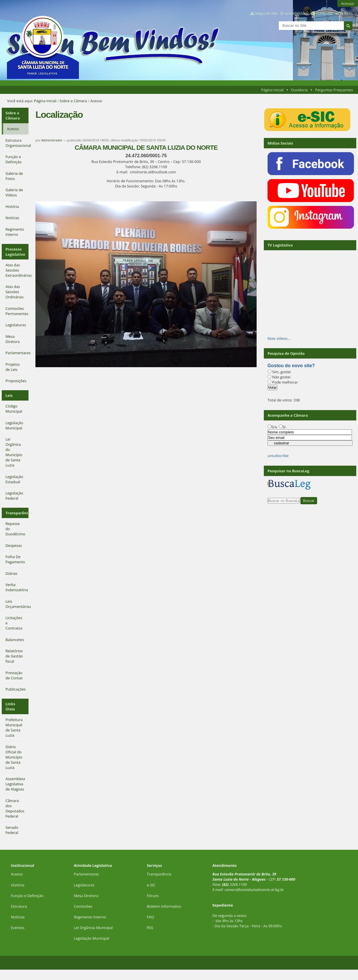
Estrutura (19, 906)
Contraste (324, 13)
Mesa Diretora (86, 896)
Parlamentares (86, 874)
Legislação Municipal (91, 938)
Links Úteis (10, 706)
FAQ (150, 917)
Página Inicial (272, 90)
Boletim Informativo (164, 906)
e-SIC (151, 885)
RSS (150, 928)
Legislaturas (84, 885)
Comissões (83, 906)
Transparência (17, 513)
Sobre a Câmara (73, 101)
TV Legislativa (280, 245)
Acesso (17, 874)
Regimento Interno (90, 917)
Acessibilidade (297, 13)
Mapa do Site (266, 13)
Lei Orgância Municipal (93, 928)
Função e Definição (27, 896)
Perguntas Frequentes (334, 90)
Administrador (52, 140)
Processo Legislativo (15, 252)
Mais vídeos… (279, 338)
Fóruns (153, 896)
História (18, 885)
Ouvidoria (299, 90)
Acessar (348, 3)
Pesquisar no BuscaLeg (288, 471)
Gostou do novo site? (291, 366)
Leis (9, 395)
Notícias (18, 917)
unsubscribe (278, 456)
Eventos (18, 928)
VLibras (346, 13)
